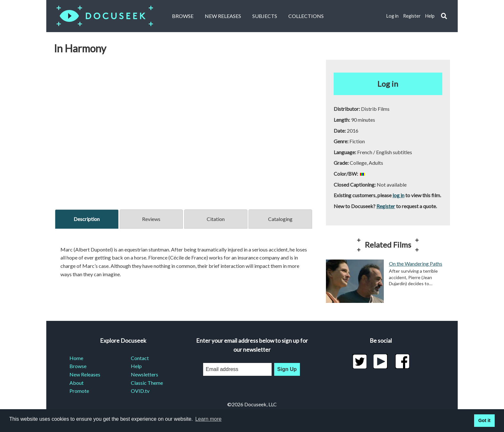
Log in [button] (388, 84)
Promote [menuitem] (79, 391)
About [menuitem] (76, 383)
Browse (183, 16)
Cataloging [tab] (280, 219)
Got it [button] (484, 420)
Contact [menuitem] (140, 358)
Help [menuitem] (136, 366)
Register (412, 16)
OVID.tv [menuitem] (140, 391)
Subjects (265, 16)
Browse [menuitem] (78, 366)
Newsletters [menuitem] (144, 374)
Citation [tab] (216, 219)
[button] (444, 16)
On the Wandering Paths (416, 264)
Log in (392, 16)
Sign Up (287, 369)
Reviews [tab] (151, 219)
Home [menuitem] (76, 358)
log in (398, 195)
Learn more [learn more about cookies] (208, 419)
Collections (306, 16)
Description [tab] (87, 219)
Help (430, 16)
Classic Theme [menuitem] (147, 383)
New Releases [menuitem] (85, 374)
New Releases (223, 16)
